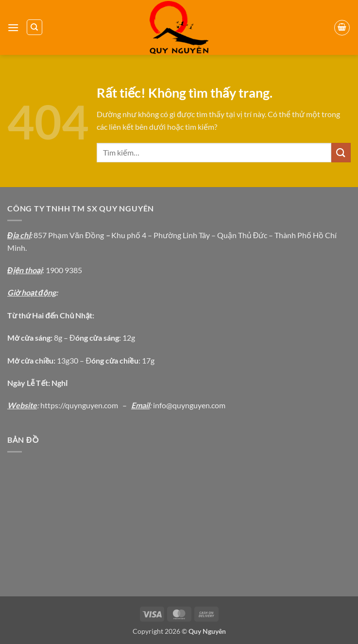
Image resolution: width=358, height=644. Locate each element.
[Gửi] (341, 152)
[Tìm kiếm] (34, 27)
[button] (13, 27)
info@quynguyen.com (189, 405)
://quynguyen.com (88, 405)
